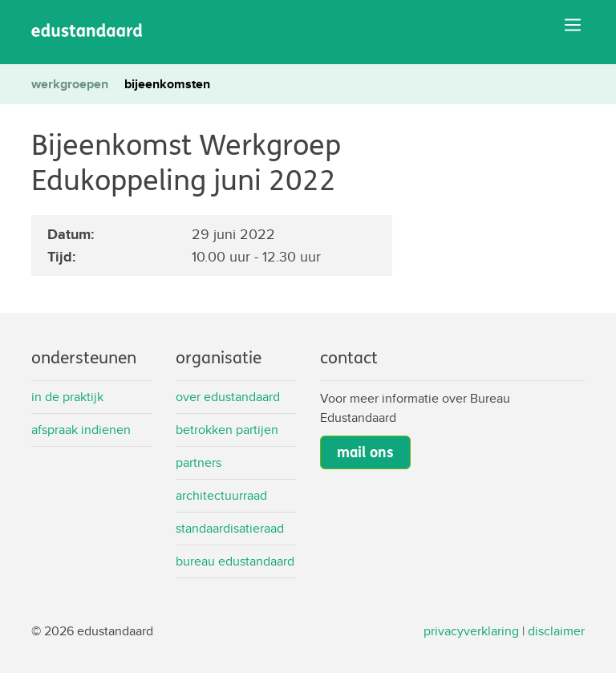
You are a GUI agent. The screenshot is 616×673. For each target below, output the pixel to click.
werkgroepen (70, 84)
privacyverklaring (471, 631)
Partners (199, 462)
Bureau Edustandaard (235, 561)
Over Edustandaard (228, 397)
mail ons (365, 452)
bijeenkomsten (167, 84)
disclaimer (556, 631)
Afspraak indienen (81, 430)
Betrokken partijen (227, 430)
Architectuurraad (221, 495)
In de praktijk (67, 397)
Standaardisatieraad (230, 528)
